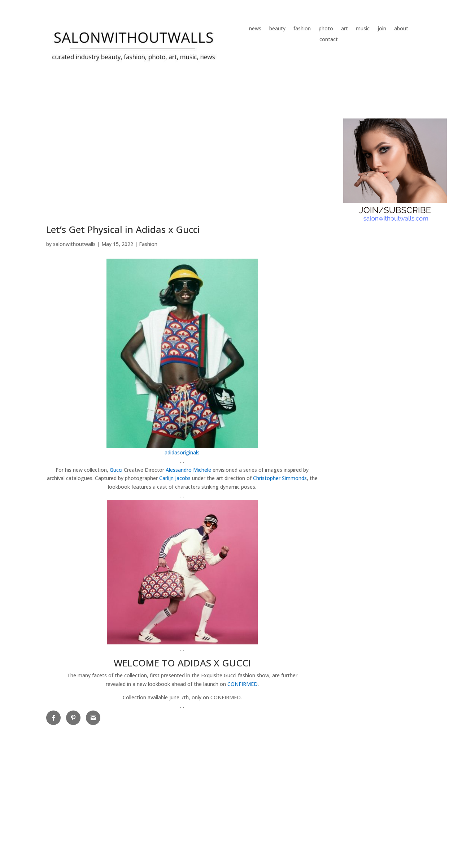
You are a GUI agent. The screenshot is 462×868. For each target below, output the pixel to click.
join (382, 29)
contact (329, 40)
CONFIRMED (243, 684)
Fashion (148, 244)
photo (326, 29)
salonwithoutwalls (74, 244)
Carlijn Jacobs (175, 478)
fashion (302, 29)
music (363, 29)
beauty (277, 29)
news (255, 29)
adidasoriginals (182, 452)
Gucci (116, 470)
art (345, 29)
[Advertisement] (182, 164)
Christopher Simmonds (280, 478)
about (401, 29)
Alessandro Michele (188, 470)
